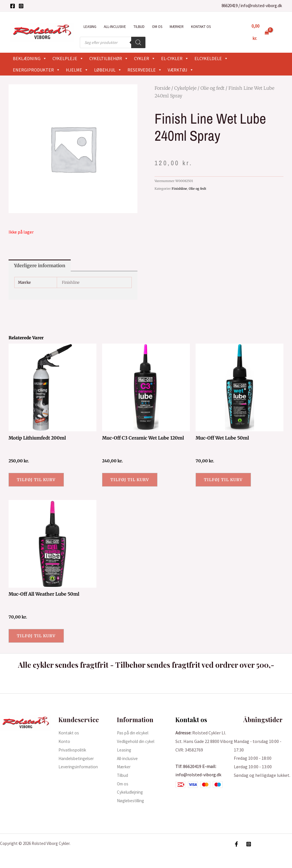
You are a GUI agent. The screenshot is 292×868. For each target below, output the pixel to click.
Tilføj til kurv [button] (36, 480)
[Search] (138, 42)
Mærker (177, 27)
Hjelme (77, 70)
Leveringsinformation (80, 767)
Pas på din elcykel (134, 733)
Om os (157, 27)
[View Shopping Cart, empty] (260, 32)
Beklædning (30, 58)
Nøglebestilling (132, 800)
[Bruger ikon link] (279, 32)
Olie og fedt (212, 88)
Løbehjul (108, 70)
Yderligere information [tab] (40, 265)
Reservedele (145, 70)
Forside (162, 88)
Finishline (179, 189)
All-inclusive (115, 27)
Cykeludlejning (131, 792)
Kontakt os (201, 27)
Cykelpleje (68, 58)
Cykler (145, 58)
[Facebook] (13, 6)
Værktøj (181, 70)
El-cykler (175, 58)
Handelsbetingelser (78, 758)
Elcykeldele (211, 58)
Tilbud (139, 27)
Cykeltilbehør (109, 58)
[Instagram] (21, 6)
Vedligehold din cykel (137, 741)
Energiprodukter (36, 70)
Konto (65, 741)
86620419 (230, 6)
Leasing (90, 27)
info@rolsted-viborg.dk (261, 6)
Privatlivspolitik (74, 750)
